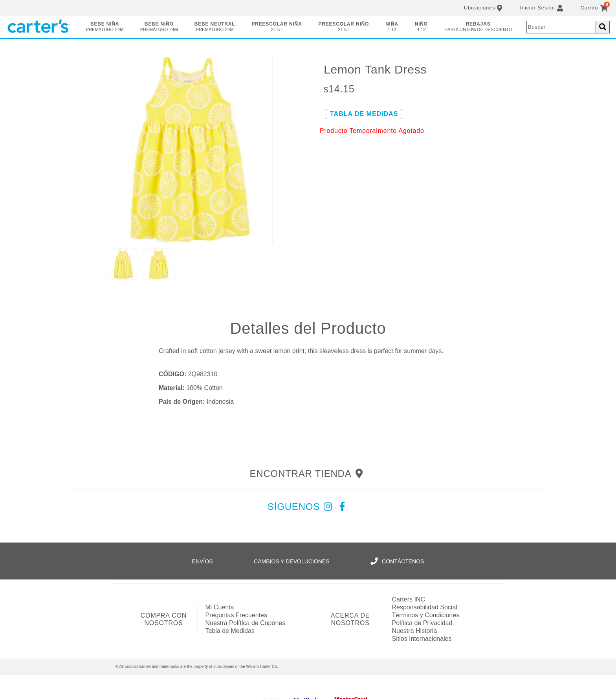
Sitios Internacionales (422, 639)
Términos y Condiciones (426, 615)
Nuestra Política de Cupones (246, 623)
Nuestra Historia (415, 631)
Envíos (203, 561)
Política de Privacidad (422, 623)
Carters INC (409, 599)
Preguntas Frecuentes (236, 615)
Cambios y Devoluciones (291, 561)
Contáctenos (397, 561)
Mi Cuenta (220, 607)
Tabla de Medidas (230, 631)
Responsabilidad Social (425, 607)
